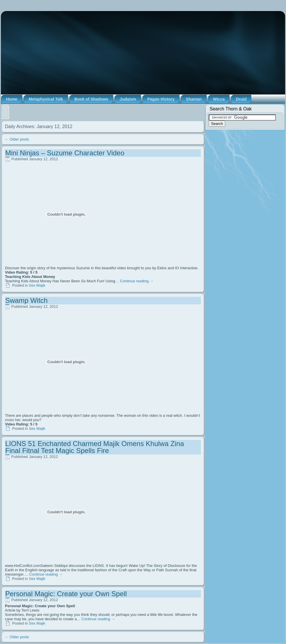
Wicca (219, 99)
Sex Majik (37, 285)
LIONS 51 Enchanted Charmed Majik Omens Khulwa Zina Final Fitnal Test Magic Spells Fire (95, 447)
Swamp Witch (26, 300)
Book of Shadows (91, 99)
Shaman (194, 99)
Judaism (128, 99)
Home (12, 99)
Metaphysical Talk (46, 99)
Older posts (17, 139)
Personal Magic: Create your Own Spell (66, 594)
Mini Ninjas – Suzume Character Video (65, 153)
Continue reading (137, 281)
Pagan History (161, 99)
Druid (241, 99)
